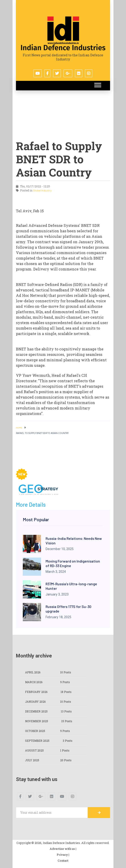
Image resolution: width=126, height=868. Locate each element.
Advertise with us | (63, 849)
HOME (19, 428)
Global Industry (42, 190)
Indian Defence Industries (63, 48)
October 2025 (35, 731)
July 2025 (32, 760)
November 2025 (37, 721)
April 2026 (33, 672)
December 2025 (36, 711)
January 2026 (35, 702)
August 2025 (34, 750)
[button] (97, 84)
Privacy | (63, 855)
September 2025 (37, 741)
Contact (63, 861)
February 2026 (36, 692)
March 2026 (34, 682)
